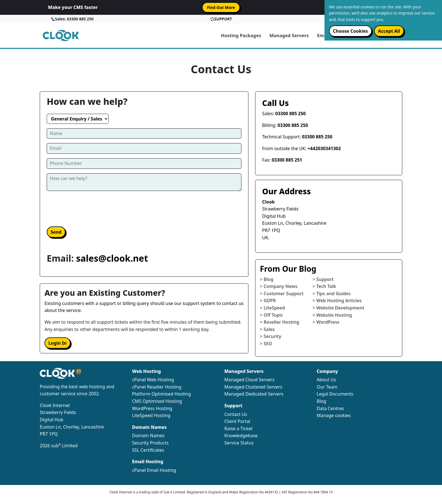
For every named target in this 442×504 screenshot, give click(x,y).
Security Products (150, 443)
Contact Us (236, 414)
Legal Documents (335, 394)
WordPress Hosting (152, 408)
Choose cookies (350, 31)
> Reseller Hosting (280, 322)
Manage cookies (334, 415)
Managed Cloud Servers (249, 380)
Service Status (239, 443)
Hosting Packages (241, 36)
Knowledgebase (241, 436)
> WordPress (326, 322)
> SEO (266, 344)
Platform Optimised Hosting (161, 394)
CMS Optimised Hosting (157, 401)
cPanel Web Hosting (153, 380)
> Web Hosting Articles (337, 300)
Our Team (327, 387)
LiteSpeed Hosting (151, 415)
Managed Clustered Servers (253, 387)
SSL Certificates (148, 450)
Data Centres (330, 408)
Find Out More (221, 7)
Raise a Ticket (238, 429)
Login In (57, 343)
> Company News (279, 286)
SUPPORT (221, 19)
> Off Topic (271, 315)
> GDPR (268, 300)
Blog (321, 401)
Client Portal (237, 421)
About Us (326, 380)
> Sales (267, 329)
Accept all (389, 31)
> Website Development (338, 308)
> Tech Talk (324, 286)
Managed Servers (289, 36)
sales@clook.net (112, 258)
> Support (323, 279)
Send (56, 232)
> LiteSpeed (272, 308)
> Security (271, 336)
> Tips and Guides (331, 294)
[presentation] (89, 208)
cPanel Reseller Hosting (157, 387)
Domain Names (148, 436)
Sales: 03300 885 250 (72, 19)
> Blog (267, 279)
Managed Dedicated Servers (254, 394)
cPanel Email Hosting (154, 470)
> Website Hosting (332, 315)
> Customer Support (282, 294)
